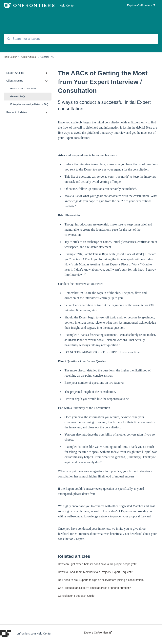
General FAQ (18, 97)
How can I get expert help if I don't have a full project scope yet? (97, 564)
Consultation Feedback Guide (76, 596)
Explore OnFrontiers (98, 633)
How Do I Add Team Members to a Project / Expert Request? (95, 572)
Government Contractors (23, 89)
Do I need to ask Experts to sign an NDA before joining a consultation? (101, 580)
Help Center (67, 6)
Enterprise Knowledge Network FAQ (29, 104)
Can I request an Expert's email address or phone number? (94, 588)
